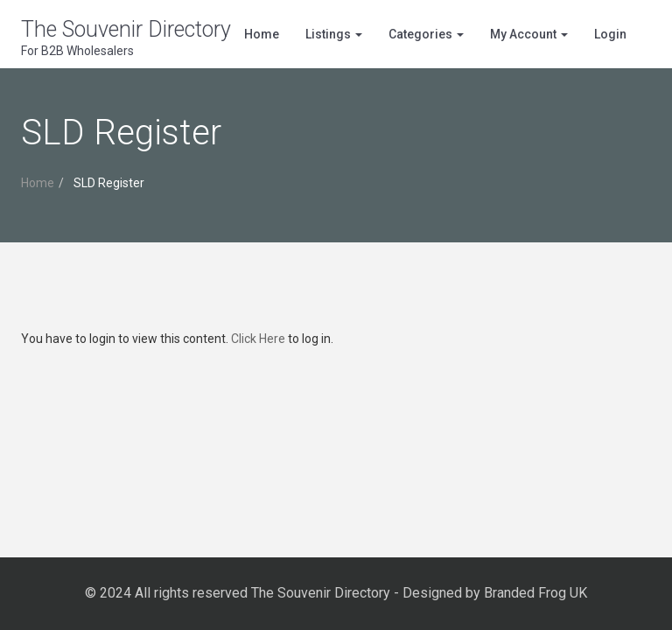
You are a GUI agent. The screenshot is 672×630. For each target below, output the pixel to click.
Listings (334, 34)
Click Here (258, 339)
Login (610, 34)
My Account (529, 34)
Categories (426, 34)
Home (262, 34)
